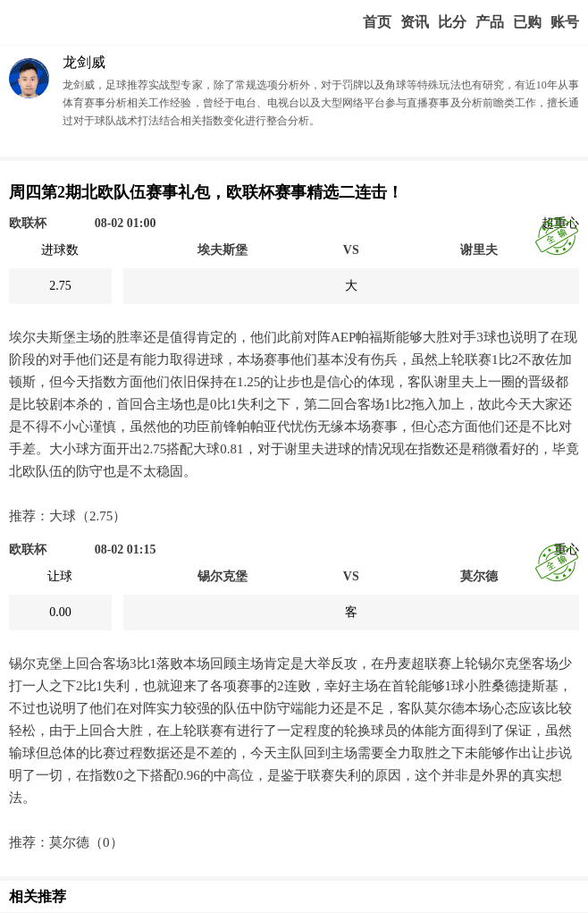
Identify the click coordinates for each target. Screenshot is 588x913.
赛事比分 (452, 22)
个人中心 (565, 22)
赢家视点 (415, 22)
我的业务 (527, 22)
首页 (377, 22)
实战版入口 (490, 22)
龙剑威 (84, 62)
